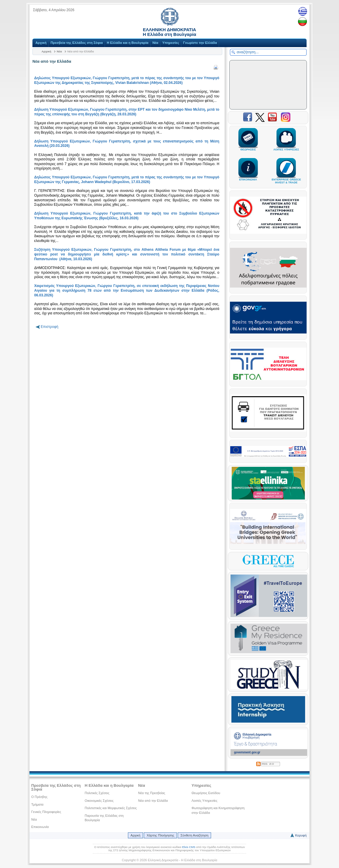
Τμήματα (37, 804)
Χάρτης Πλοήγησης (160, 835)
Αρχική (41, 43)
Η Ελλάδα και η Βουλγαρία (127, 43)
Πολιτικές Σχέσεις (97, 793)
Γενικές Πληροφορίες (46, 812)
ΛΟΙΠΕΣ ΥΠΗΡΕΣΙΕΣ (286, 147)
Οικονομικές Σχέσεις (99, 801)
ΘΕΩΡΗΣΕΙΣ (248, 147)
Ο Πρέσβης (39, 797)
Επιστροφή (50, 327)
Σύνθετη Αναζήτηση (194, 835)
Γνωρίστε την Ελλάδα (200, 43)
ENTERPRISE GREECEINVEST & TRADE (286, 178)
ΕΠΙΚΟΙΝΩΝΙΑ (248, 177)
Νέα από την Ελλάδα (153, 801)
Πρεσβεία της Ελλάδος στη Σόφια (76, 43)
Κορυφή (301, 835)
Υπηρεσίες (171, 43)
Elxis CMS (189, 847)
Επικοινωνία (40, 827)
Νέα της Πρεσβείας (152, 793)
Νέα (155, 43)
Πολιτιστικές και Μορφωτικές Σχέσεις (111, 808)
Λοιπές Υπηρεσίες (205, 801)
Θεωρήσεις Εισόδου (206, 793)
